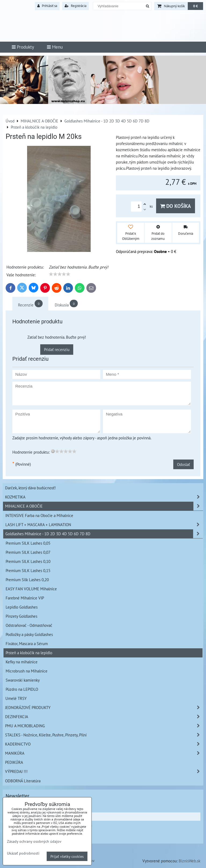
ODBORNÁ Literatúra (23, 781)
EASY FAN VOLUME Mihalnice (31, 589)
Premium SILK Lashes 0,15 (28, 570)
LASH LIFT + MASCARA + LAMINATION (104, 525)
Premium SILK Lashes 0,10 (28, 561)
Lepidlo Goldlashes (22, 607)
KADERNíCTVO (104, 744)
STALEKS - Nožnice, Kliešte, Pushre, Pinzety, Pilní (104, 735)
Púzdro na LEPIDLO (22, 689)
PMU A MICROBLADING (104, 726)
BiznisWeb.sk (190, 861)
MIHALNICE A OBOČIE (104, 506)
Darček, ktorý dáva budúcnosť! (30, 488)
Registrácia (76, 6)
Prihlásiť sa (47, 6)
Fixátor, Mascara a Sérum (27, 643)
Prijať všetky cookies (67, 856)
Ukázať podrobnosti (23, 853)
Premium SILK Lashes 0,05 (28, 543)
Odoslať (183, 464)
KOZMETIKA (104, 497)
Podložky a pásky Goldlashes (29, 634)
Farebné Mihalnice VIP (25, 598)
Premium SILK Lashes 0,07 (28, 552)
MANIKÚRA (104, 753)
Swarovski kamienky (23, 680)
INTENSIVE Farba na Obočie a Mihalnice (39, 515)
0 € (195, 6)
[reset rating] (53, 451)
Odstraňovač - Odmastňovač (29, 625)
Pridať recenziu (57, 349)
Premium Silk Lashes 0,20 (27, 580)
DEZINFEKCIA (104, 717)
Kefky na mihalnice (22, 662)
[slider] (60, 274)
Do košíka (176, 206)
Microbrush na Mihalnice (27, 671)
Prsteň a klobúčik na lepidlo (29, 653)
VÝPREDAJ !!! (104, 771)
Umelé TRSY (16, 698)
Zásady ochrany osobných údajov (34, 841)
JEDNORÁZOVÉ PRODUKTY (104, 708)
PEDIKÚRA (14, 762)
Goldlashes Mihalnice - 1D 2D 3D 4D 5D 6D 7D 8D (104, 534)
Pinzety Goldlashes (21, 616)
